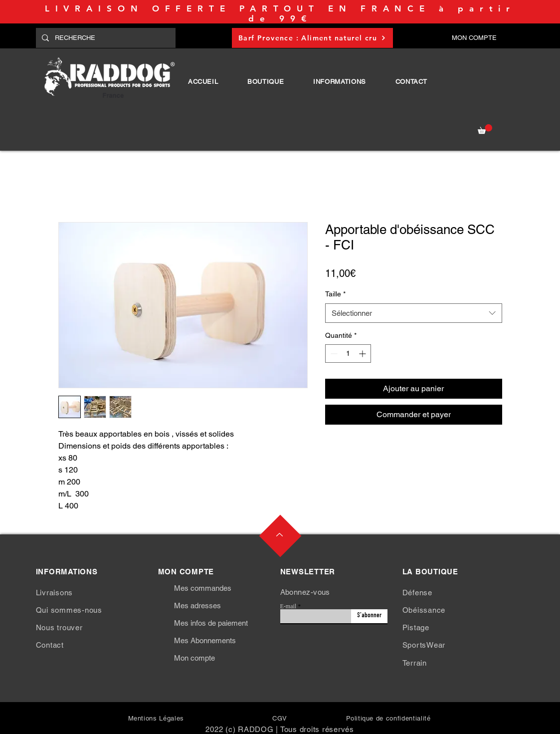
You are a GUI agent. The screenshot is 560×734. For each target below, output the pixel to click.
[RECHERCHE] (105, 38)
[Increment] (363, 354)
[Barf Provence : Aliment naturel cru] (312, 38)
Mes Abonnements (205, 640)
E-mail (288, 606)
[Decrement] (333, 354)
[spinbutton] (348, 354)
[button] (266, 82)
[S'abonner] (369, 616)
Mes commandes (203, 588)
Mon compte (194, 658)
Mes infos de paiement (211, 623)
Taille (335, 294)
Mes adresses (197, 606)
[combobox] (414, 313)
